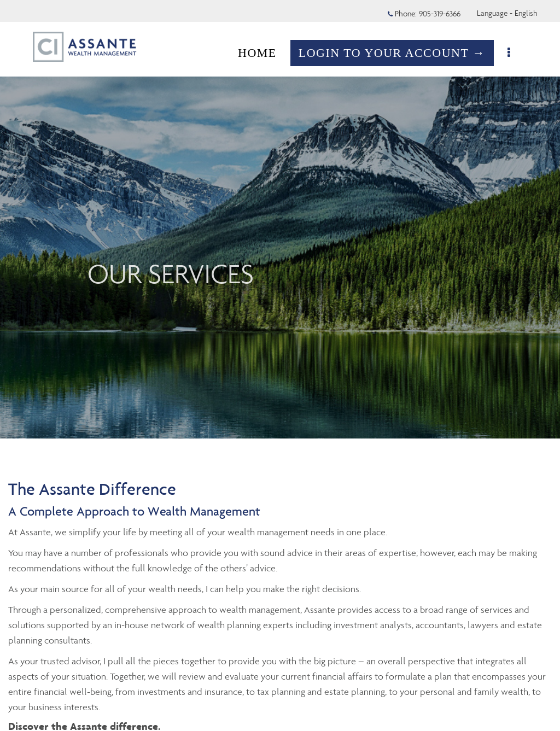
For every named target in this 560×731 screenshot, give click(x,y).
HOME (257, 53)
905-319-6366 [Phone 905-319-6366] (440, 14)
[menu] (509, 53)
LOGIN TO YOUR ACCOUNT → (392, 53)
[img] (280, 219)
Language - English (507, 13)
